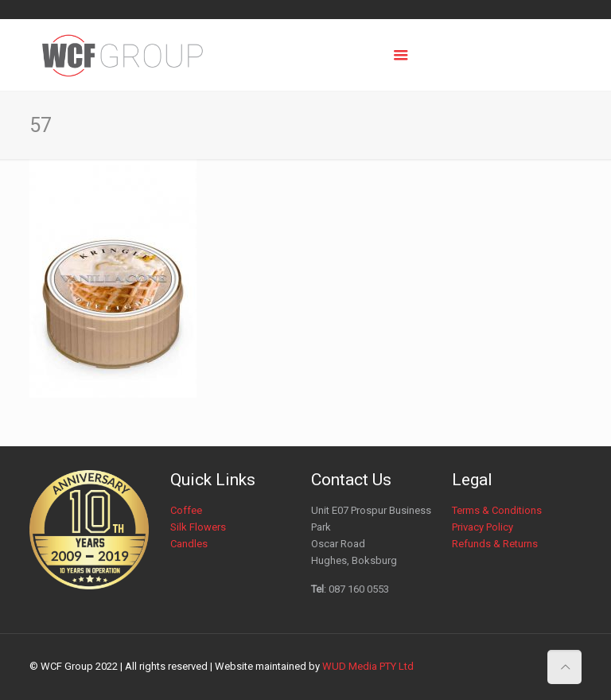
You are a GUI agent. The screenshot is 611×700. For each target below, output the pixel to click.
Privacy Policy (483, 527)
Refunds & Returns (495, 544)
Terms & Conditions (497, 510)
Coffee (186, 510)
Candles (189, 544)
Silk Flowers (198, 527)
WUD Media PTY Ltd (368, 666)
